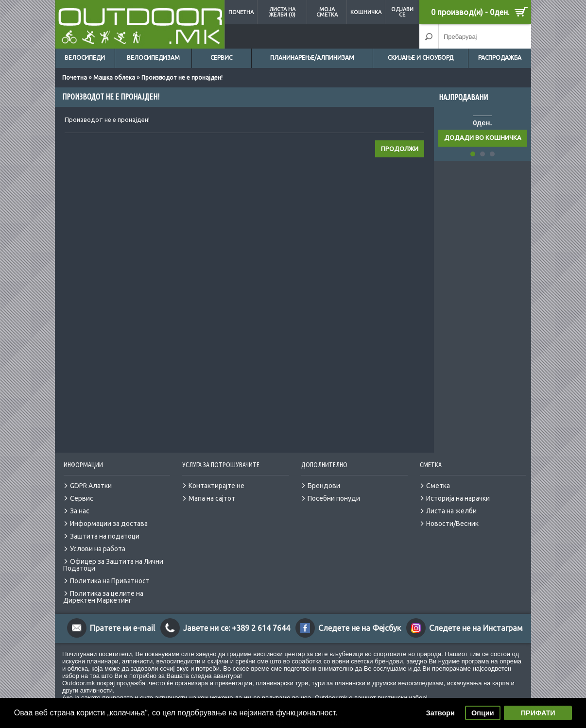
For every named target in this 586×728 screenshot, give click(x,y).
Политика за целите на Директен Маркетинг (103, 597)
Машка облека (114, 77)
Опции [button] (483, 713)
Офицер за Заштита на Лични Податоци (113, 565)
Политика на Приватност (110, 581)
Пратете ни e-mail (122, 628)
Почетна (241, 12)
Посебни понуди (334, 498)
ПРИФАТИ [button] (538, 713)
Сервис (221, 58)
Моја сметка (327, 12)
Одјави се (402, 12)
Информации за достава (109, 524)
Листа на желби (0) (282, 12)
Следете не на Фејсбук (360, 628)
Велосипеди (85, 58)
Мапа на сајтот (212, 498)
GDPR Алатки (91, 486)
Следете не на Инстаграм (476, 628)
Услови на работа (98, 549)
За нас (80, 511)
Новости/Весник (452, 524)
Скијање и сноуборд (421, 58)
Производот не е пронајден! (182, 77)
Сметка (438, 486)
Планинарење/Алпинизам (312, 58)
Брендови (324, 486)
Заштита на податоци (105, 536)
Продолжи (400, 149)
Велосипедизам (153, 58)
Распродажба (500, 58)
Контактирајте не (216, 486)
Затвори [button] (440, 713)
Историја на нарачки (458, 498)
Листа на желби (451, 511)
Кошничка (366, 12)
